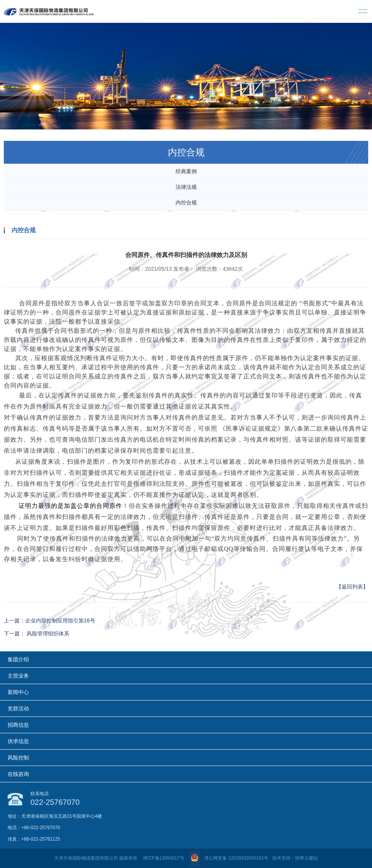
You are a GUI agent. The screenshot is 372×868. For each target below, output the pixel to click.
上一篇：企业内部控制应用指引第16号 (49, 621)
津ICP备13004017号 (164, 858)
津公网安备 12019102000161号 (229, 858)
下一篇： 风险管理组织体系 (37, 633)
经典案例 (186, 171)
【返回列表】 (352, 587)
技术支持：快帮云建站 (295, 858)
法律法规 (186, 187)
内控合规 (186, 203)
